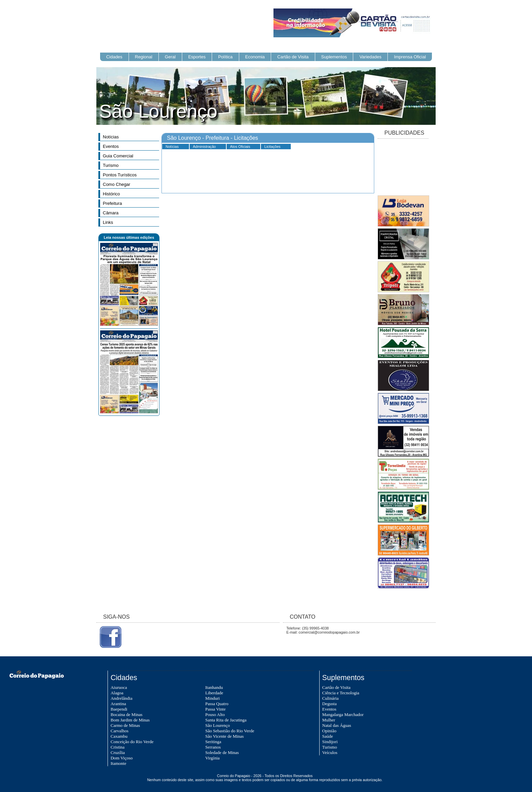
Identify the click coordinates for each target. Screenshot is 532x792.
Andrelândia (121, 698)
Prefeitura (112, 203)
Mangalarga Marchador (343, 714)
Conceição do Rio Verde (132, 742)
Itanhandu (214, 687)
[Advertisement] (403, 168)
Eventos (111, 146)
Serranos (213, 747)
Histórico (111, 194)
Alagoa (117, 693)
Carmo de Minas (125, 725)
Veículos (330, 752)
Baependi (119, 709)
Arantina (118, 704)
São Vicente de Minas (224, 736)
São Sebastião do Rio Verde (230, 731)
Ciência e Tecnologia (341, 693)
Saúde (328, 736)
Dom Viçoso (122, 758)
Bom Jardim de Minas (130, 720)
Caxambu (119, 736)
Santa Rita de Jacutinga (226, 720)
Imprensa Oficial (410, 57)
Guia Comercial (118, 156)
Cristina (118, 747)
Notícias (111, 137)
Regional (144, 57)
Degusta (330, 704)
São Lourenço (218, 725)
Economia (255, 57)
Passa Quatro (217, 704)
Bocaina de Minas (127, 714)
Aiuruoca (119, 687)
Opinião (329, 731)
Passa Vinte (215, 709)
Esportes (197, 57)
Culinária (330, 698)
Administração (205, 147)
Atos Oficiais (240, 147)
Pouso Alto (215, 714)
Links (108, 222)
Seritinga (213, 742)
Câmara (111, 213)
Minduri (213, 698)
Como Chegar (117, 184)
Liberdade (214, 693)
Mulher (329, 720)
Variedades (370, 57)
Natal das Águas (337, 725)
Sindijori (330, 742)
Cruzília (118, 752)
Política (225, 57)
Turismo (111, 165)
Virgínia (212, 758)
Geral (170, 57)
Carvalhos (120, 731)
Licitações (272, 147)
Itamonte (118, 763)
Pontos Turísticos (120, 175)
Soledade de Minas (222, 752)
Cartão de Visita (293, 57)
